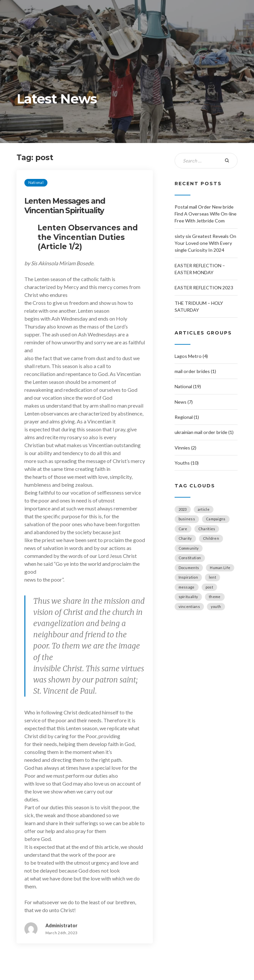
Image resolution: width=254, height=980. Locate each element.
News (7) (184, 402)
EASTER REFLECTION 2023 (204, 288)
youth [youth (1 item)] (216, 606)
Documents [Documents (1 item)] (189, 568)
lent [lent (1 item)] (212, 577)
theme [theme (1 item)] (215, 597)
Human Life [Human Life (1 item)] (220, 568)
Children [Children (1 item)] (211, 538)
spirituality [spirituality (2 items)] (188, 597)
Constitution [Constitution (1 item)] (190, 558)
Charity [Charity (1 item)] (185, 538)
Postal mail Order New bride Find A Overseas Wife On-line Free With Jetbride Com (206, 214)
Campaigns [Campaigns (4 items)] (216, 519)
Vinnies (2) (185, 448)
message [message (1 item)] (187, 587)
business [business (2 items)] (187, 519)
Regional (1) (187, 417)
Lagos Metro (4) (191, 356)
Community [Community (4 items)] (189, 548)
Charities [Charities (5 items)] (207, 529)
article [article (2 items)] (204, 509)
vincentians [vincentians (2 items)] (189, 606)
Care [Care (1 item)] (183, 529)
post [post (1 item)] (209, 587)
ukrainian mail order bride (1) (204, 432)
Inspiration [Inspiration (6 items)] (188, 577)
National (36, 182)
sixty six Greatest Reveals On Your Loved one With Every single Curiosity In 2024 (205, 243)
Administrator (61, 925)
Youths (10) (187, 463)
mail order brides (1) (195, 371)
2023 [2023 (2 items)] (183, 509)
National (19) (188, 386)
